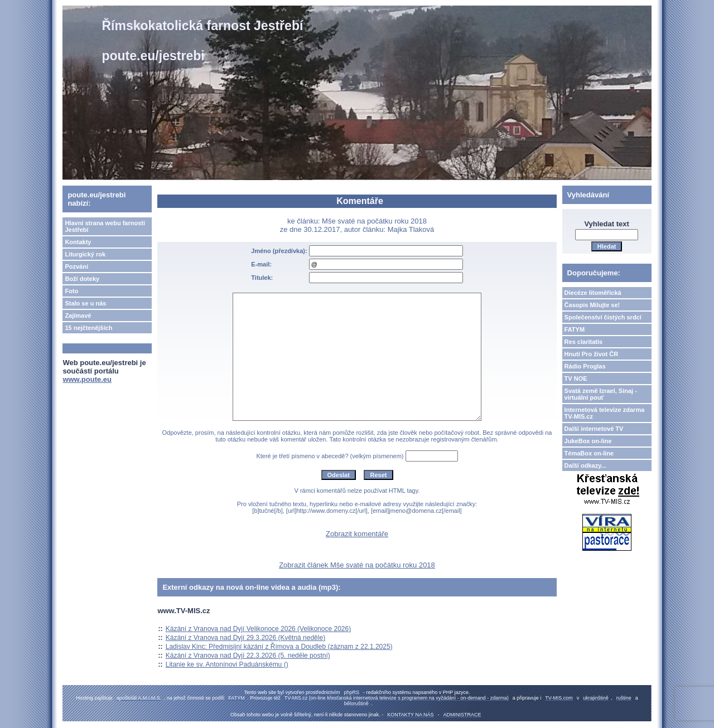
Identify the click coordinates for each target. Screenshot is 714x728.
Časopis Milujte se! (592, 305)
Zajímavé (78, 316)
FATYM (575, 329)
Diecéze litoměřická (593, 293)
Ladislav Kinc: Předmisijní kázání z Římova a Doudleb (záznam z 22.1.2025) (279, 647)
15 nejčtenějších (88, 328)
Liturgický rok (85, 254)
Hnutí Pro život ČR (592, 354)
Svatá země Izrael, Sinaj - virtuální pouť (601, 394)
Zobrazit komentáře (357, 534)
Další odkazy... (585, 465)
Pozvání (76, 266)
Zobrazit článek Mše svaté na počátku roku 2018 (357, 565)
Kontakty (78, 242)
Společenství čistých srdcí (603, 317)
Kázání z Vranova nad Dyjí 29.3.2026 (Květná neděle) (245, 638)
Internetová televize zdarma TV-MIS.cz (605, 413)
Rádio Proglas (585, 366)
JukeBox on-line (588, 441)
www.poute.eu (87, 379)
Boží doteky (82, 279)
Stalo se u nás (85, 303)
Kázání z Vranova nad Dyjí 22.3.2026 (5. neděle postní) (248, 656)
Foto (71, 291)
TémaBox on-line (589, 453)
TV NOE (576, 378)
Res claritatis (583, 342)
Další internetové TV (594, 429)
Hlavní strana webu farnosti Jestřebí (105, 226)
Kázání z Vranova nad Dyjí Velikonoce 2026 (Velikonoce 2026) (258, 629)
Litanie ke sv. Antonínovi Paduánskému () (227, 664)
